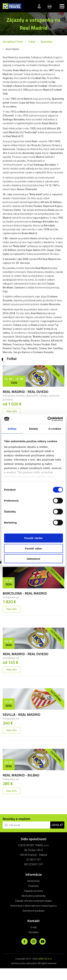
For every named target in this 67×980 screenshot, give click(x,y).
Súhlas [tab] (12, 429)
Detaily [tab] (33, 429)
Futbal (32, 42)
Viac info (12, 411)
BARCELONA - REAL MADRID (25, 593)
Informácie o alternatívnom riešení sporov (34, 906)
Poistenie (34, 886)
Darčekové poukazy (33, 911)
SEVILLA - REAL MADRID (21, 714)
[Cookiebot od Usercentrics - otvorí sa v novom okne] (48, 419)
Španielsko (47, 42)
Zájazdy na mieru (33, 891)
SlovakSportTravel (13, 42)
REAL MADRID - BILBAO (21, 775)
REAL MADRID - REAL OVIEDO (25, 392)
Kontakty (33, 932)
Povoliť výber (33, 548)
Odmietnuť (33, 559)
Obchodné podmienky (33, 896)
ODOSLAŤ (57, 825)
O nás (33, 927)
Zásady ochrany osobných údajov (33, 901)
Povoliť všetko (33, 538)
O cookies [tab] (55, 429)
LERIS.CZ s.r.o (45, 959)
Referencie (33, 881)
